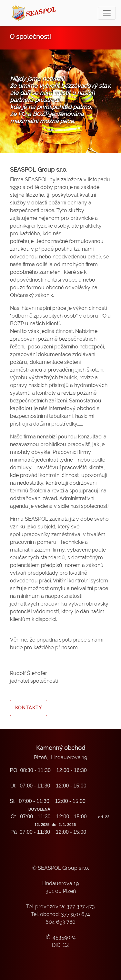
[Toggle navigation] (107, 13)
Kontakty (29, 708)
